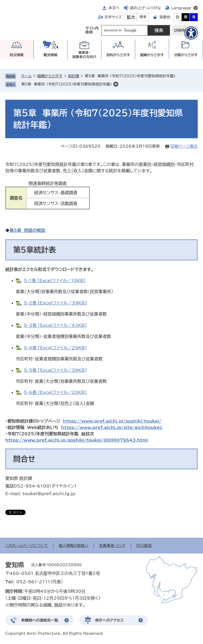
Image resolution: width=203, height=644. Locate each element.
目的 (118, 55)
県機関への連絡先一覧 (40, 620)
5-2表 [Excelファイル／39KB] (55, 303)
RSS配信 (144, 546)
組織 (152, 55)
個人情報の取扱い (73, 546)
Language (181, 8)
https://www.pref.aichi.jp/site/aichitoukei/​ (112, 427)
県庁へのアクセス (109, 620)
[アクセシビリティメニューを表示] (191, 33)
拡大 (131, 17)
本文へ (114, 8)
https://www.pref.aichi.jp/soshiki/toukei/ (112, 421)
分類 (186, 55)
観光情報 (50, 55)
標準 (143, 17)
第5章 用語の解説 (27, 230)
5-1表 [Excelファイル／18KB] (55, 280)
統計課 (73, 76)
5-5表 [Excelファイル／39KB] (55, 370)
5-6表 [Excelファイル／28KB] (55, 392)
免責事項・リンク (112, 546)
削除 (116, 84)
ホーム (26, 76)
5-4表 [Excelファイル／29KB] (55, 348)
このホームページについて (27, 546)
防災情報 (17, 55)
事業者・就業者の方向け (84, 55)
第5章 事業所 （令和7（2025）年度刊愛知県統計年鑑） (67, 84)
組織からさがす (50, 76)
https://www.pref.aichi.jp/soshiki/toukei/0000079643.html (77, 440)
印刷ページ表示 (184, 146)
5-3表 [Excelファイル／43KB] (55, 325)
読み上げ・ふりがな (145, 8)
